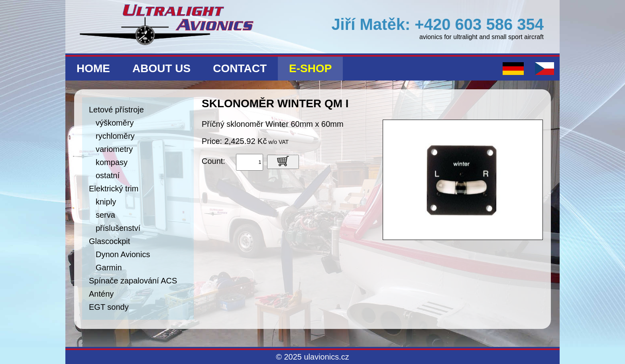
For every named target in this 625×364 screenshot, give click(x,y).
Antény (101, 294)
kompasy (112, 162)
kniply (106, 202)
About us (161, 68)
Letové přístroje (116, 110)
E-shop (310, 68)
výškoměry (115, 123)
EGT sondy (109, 307)
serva (105, 215)
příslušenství (118, 228)
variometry (114, 149)
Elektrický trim (114, 189)
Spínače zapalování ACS (133, 281)
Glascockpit (109, 241)
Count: (213, 161)
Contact (240, 68)
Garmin (109, 268)
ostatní (108, 175)
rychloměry (115, 136)
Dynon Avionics (123, 254)
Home (93, 68)
